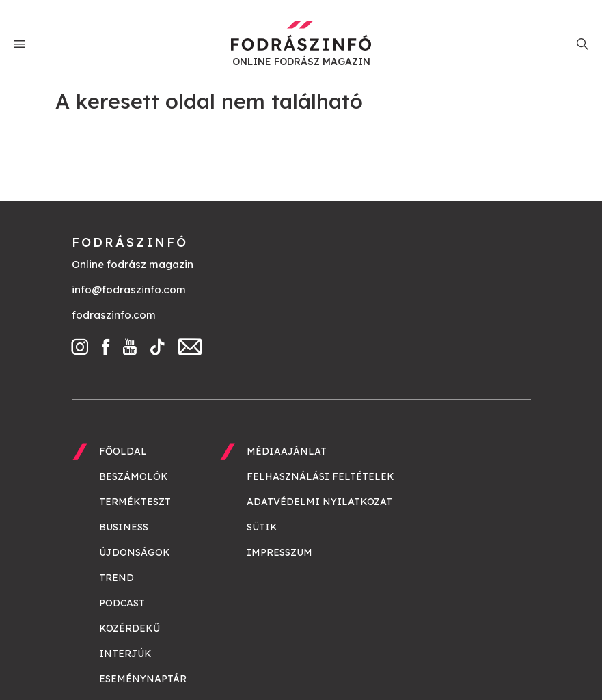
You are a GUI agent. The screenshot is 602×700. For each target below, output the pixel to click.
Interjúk (125, 654)
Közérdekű (129, 628)
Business (124, 527)
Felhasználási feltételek (320, 476)
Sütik (262, 527)
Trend (117, 578)
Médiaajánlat (287, 451)
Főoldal (123, 451)
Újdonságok (135, 552)
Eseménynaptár (143, 679)
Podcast (122, 603)
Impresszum (279, 552)
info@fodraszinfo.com (129, 290)
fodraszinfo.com (114, 315)
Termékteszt (135, 502)
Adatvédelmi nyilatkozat (319, 502)
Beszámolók (134, 476)
